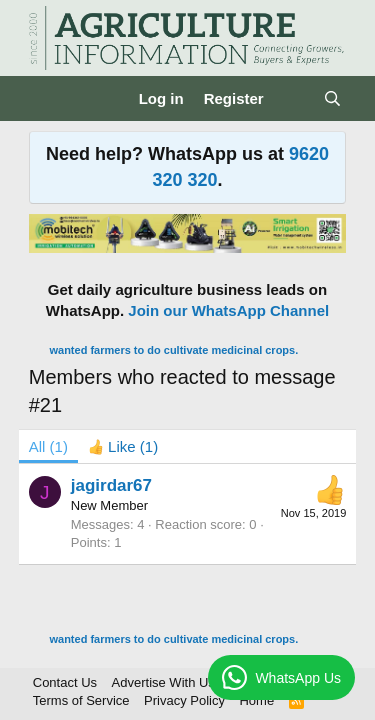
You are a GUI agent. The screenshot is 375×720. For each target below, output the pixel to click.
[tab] (123, 446)
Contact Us (65, 682)
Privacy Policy (184, 700)
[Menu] (46, 99)
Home (256, 700)
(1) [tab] (48, 446)
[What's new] (293, 98)
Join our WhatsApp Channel (228, 310)
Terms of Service (81, 700)
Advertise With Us (163, 682)
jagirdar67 (111, 485)
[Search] (332, 98)
